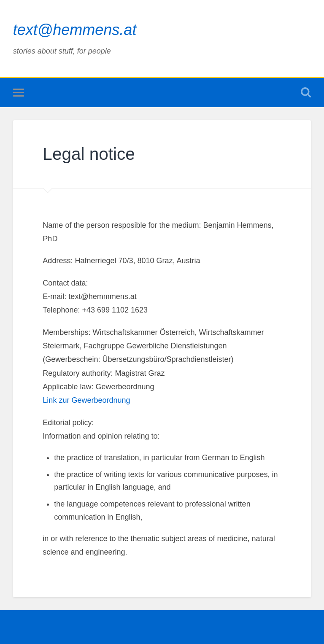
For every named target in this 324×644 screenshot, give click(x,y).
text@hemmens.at (75, 30)
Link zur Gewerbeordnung (86, 400)
